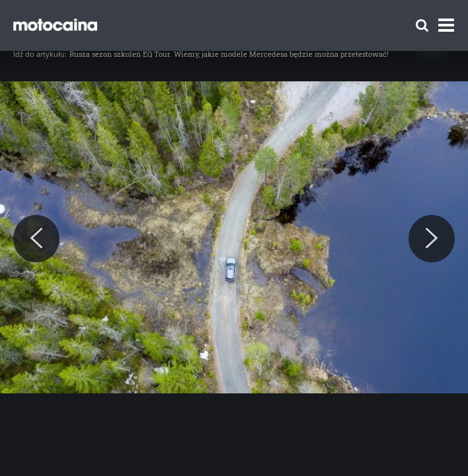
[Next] (432, 239)
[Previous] (36, 239)
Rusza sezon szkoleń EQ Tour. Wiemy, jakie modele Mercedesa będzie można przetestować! (229, 54)
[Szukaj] (422, 25)
